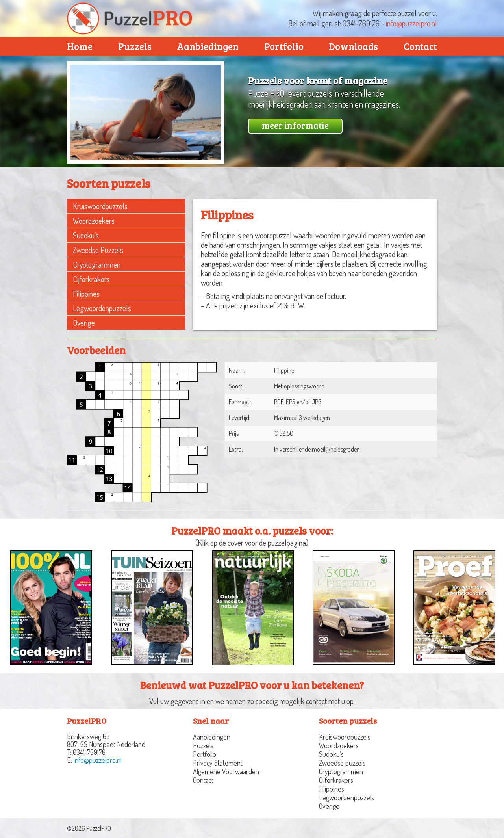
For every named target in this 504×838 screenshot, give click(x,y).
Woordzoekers (94, 221)
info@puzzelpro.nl (411, 23)
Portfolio (284, 46)
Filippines (86, 294)
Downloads (353, 46)
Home (80, 46)
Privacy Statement (218, 763)
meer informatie (295, 125)
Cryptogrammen (97, 264)
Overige (84, 323)
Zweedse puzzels (98, 250)
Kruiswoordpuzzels (100, 206)
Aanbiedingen (208, 46)
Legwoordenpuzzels (102, 308)
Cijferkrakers (91, 279)
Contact (420, 46)
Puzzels (135, 46)
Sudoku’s (86, 235)
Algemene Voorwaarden (226, 771)
